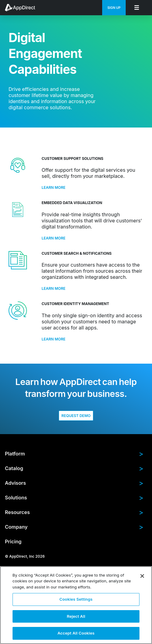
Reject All (76, 616)
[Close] (142, 576)
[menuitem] (23, 8)
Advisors (74, 483)
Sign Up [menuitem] (114, 8)
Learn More (54, 187)
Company (74, 527)
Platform (74, 454)
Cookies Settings (76, 599)
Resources (74, 512)
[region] (76, 605)
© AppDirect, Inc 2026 (25, 556)
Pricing (13, 541)
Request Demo (76, 416)
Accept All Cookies (76, 633)
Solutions (74, 498)
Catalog (74, 468)
